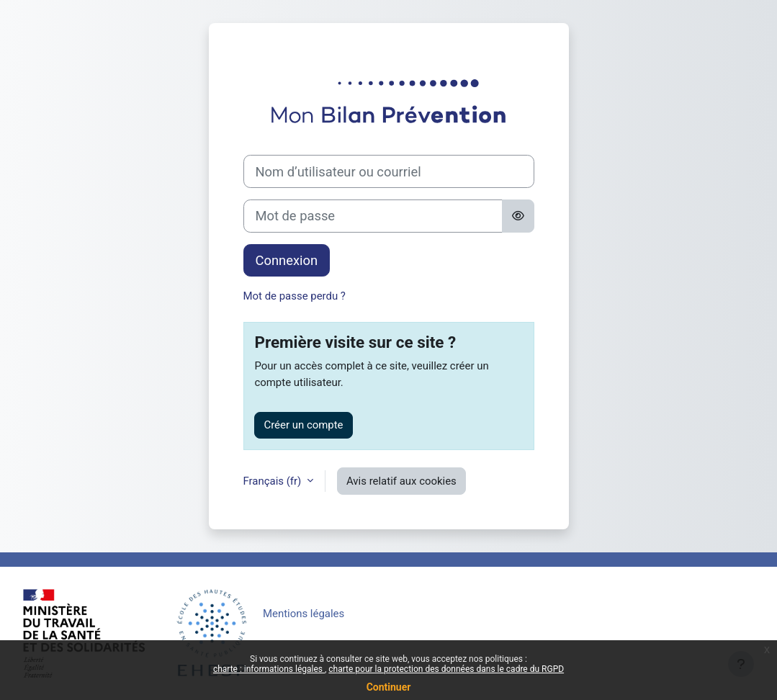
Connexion (287, 260)
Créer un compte (303, 425)
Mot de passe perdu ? (295, 296)
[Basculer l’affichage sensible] (518, 216)
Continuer (389, 687)
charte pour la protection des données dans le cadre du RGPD (446, 669)
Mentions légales (304, 614)
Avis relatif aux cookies (401, 481)
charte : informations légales (269, 669)
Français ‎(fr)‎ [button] (274, 481)
